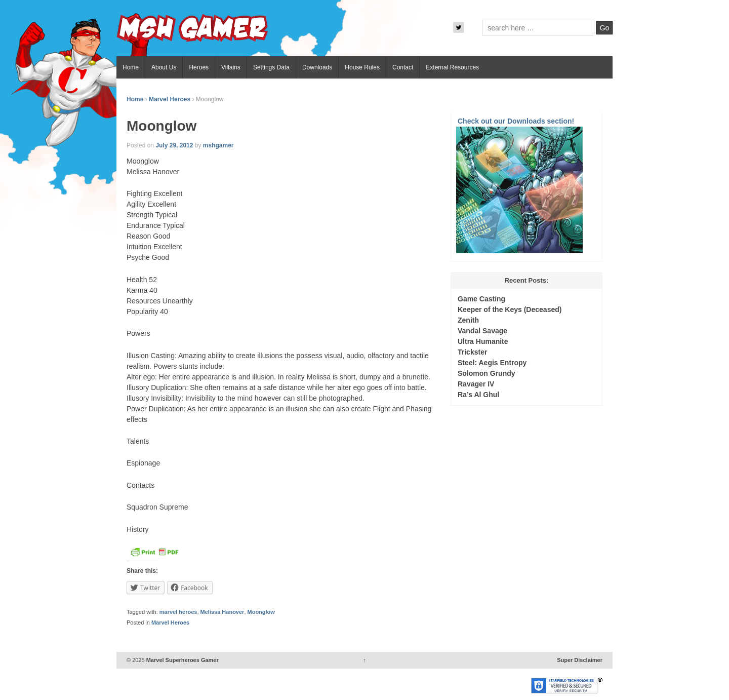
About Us (164, 67)
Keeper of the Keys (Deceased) (510, 309)
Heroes (199, 67)
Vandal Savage (482, 331)
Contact (403, 67)
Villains (231, 67)
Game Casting (481, 299)
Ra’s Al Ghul (478, 395)
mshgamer (218, 145)
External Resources (452, 67)
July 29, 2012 (174, 145)
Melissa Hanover (222, 612)
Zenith (468, 320)
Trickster (472, 352)
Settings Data (271, 67)
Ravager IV (476, 384)
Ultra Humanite (483, 341)
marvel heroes (178, 612)
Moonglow (261, 612)
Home (131, 67)
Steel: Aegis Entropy (492, 363)
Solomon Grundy (487, 373)
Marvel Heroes (170, 99)
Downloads (317, 67)
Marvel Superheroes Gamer (182, 660)
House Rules (362, 67)
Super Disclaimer (580, 660)
